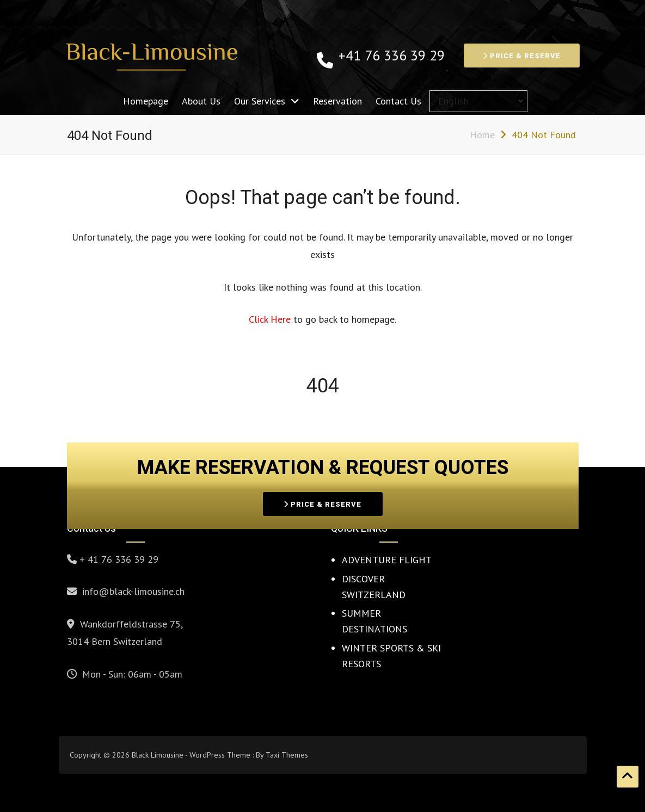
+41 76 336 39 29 (392, 56)
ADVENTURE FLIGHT (387, 560)
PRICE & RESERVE (522, 56)
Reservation (337, 101)
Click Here (271, 319)
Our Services (260, 101)
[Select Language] (478, 101)
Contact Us (398, 101)
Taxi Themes (287, 755)
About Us (201, 101)
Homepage (146, 101)
